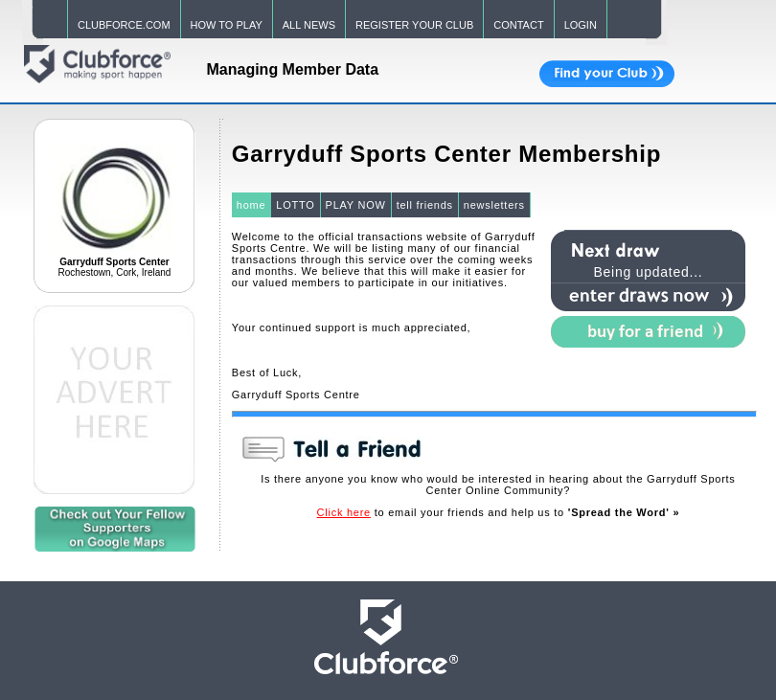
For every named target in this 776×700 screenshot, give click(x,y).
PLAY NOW (356, 205)
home (251, 205)
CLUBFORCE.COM (124, 25)
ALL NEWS (309, 25)
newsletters (494, 205)
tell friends (425, 205)
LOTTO (295, 205)
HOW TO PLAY (227, 25)
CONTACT (518, 25)
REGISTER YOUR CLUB (414, 25)
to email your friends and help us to (499, 512)
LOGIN (581, 25)
